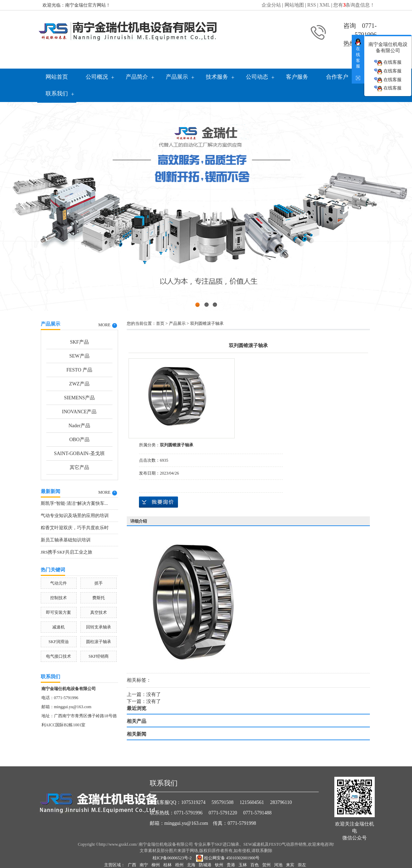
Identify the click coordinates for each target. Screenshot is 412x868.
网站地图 (294, 5)
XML (325, 5)
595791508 (223, 802)
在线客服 (388, 62)
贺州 (266, 865)
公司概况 (97, 77)
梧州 (179, 865)
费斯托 (99, 598)
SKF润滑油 (59, 642)
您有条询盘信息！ (354, 5)
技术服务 (217, 77)
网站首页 (57, 77)
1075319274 (193, 802)
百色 (255, 865)
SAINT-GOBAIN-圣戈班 (79, 453)
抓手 (99, 583)
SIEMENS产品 (79, 398)
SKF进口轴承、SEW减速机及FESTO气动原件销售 (261, 844)
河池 (278, 865)
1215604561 (252, 802)
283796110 (281, 802)
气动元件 (59, 583)
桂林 (168, 865)
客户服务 (297, 77)
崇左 (302, 865)
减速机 (59, 627)
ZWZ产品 (79, 384)
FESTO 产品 (79, 370)
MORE (108, 325)
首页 (160, 323)
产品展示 (177, 77)
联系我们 (57, 93)
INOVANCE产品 (79, 412)
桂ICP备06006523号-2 (172, 858)
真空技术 (99, 612)
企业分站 (271, 5)
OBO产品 (79, 440)
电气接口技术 (59, 656)
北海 (191, 865)
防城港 (205, 865)
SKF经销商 (99, 656)
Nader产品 (79, 426)
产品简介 (137, 77)
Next (389, 205)
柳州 (156, 865)
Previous (23, 205)
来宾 (290, 865)
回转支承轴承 (99, 627)
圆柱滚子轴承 (99, 642)
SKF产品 (79, 342)
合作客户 (337, 77)
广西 (132, 865)
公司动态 (257, 77)
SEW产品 (79, 356)
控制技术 (59, 598)
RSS (312, 5)
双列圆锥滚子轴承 (207, 323)
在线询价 (158, 502)
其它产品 (79, 467)
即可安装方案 (59, 612)
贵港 (231, 865)
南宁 (144, 865)
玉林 (243, 865)
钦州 (219, 865)
